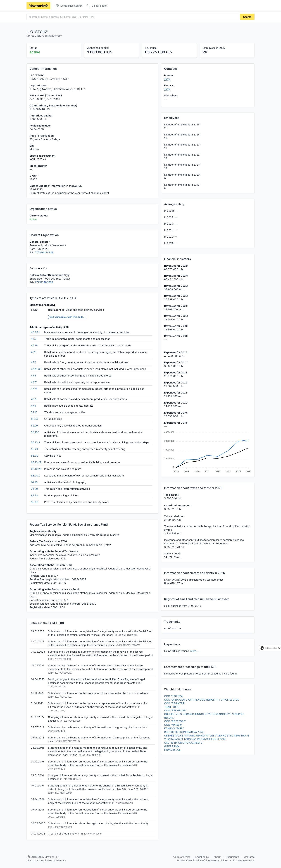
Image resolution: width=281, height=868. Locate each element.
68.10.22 (36, 462)
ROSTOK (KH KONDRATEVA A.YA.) (184, 732)
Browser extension (244, 860)
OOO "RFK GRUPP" (175, 710)
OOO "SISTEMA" (174, 696)
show (167, 79)
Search (247, 17)
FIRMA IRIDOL (172, 750)
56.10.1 (35, 432)
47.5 (34, 375)
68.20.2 (36, 475)
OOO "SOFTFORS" (175, 721)
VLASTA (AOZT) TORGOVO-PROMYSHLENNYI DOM (195, 739)
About (217, 857)
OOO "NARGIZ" (173, 725)
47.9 (34, 406)
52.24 (34, 419)
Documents (232, 857)
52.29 (34, 425)
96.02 (34, 502)
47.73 (34, 382)
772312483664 (44, 282)
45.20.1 (35, 332)
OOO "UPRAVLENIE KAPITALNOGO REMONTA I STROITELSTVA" (202, 700)
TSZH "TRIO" (172, 707)
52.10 (34, 412)
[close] (279, 648)
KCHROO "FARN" (174, 728)
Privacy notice (271, 648)
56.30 (35, 456)
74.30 (34, 489)
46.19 (34, 345)
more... (194, 651)
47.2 (33, 362)
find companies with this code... (67, 317)
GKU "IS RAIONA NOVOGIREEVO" (184, 743)
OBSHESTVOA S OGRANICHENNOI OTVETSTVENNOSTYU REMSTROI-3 (207, 735)
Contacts (249, 857)
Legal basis (202, 857)
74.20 (34, 482)
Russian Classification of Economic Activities (202, 860)
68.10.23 (36, 469)
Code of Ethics (182, 857)
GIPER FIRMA (172, 746)
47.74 (34, 389)
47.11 (34, 352)
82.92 (34, 495)
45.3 (34, 339)
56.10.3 (35, 442)
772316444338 (44, 252)
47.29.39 (36, 369)
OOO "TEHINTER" (175, 703)
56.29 (34, 449)
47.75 (34, 399)
